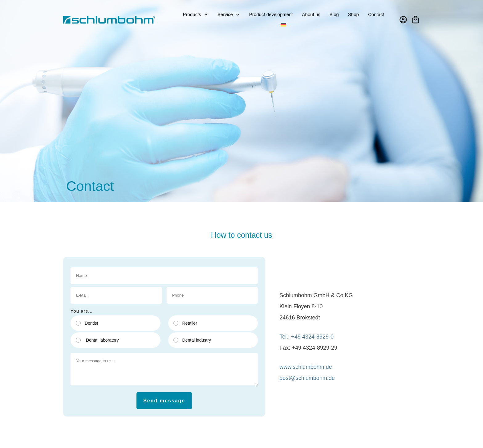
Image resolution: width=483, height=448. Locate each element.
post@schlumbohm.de (307, 378)
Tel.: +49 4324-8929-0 (306, 337)
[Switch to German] (283, 25)
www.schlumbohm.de (306, 367)
